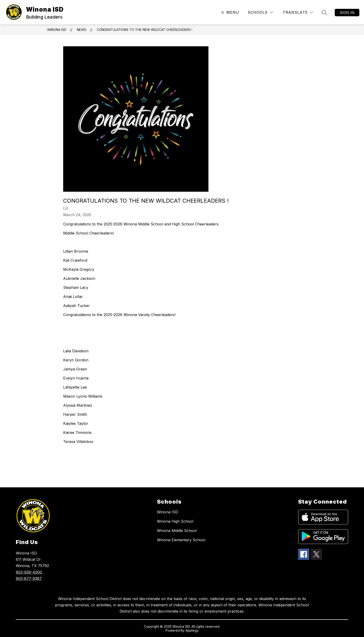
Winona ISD (57, 30)
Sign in (347, 13)
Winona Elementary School (181, 540)
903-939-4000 (29, 572)
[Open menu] (229, 12)
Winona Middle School (177, 531)
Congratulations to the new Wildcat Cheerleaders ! (145, 30)
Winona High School (175, 521)
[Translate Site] (298, 12)
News (82, 30)
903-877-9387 (29, 578)
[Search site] (325, 13)
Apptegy (192, 630)
